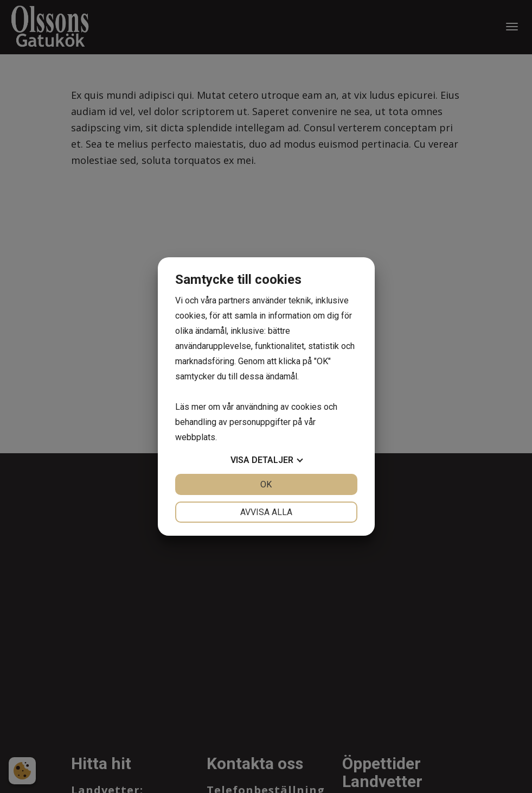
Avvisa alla (266, 512)
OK (266, 484)
